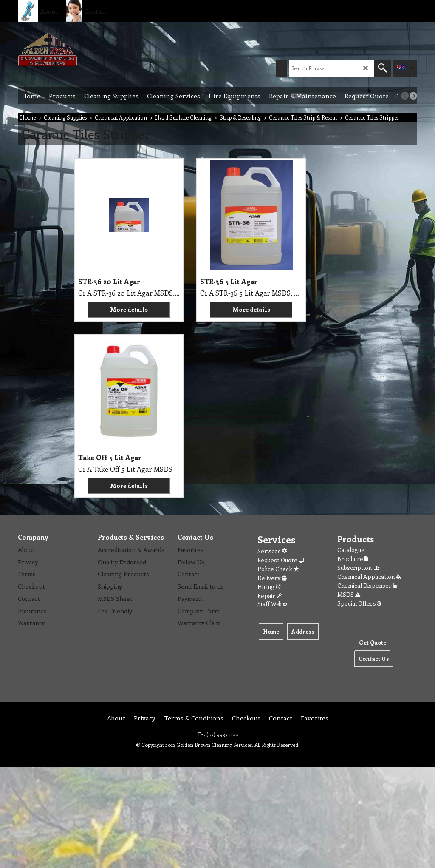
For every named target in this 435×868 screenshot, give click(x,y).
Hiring (269, 411)
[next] (413, 96)
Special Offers (359, 427)
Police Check (278, 393)
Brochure (353, 383)
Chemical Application (369, 400)
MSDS (349, 418)
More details (118, 309)
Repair (270, 420)
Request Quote (281, 384)
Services (272, 375)
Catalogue (351, 374)
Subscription (359, 391)
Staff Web (272, 428)
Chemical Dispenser (367, 409)
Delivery (272, 402)
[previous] (405, 96)
